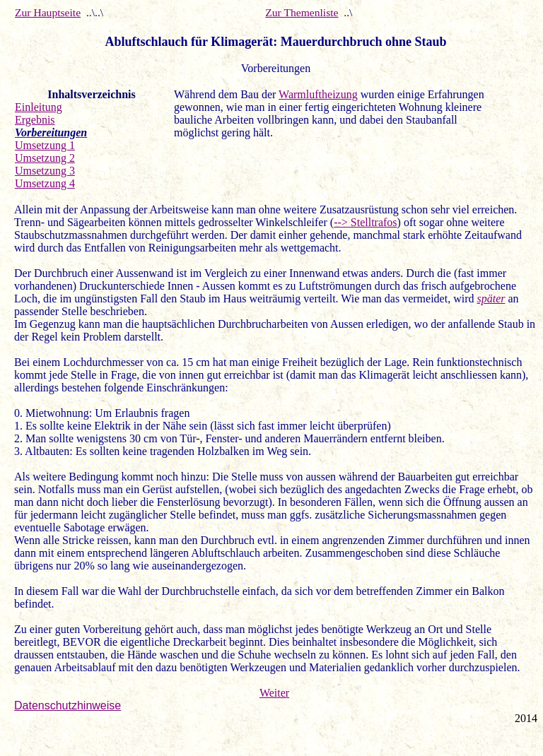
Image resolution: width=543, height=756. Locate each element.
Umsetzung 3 (45, 171)
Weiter (274, 693)
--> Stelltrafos (365, 222)
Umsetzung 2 (45, 158)
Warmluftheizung (318, 94)
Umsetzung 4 (45, 183)
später (491, 299)
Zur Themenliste (302, 12)
